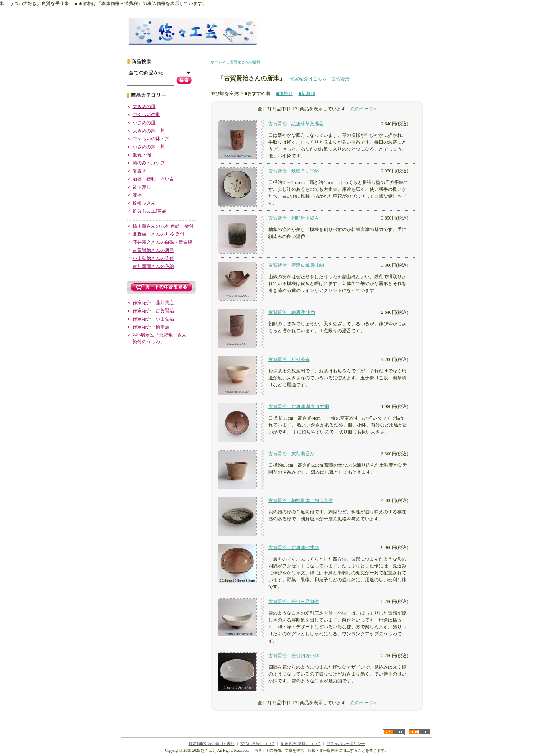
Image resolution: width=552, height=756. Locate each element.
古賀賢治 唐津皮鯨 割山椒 (297, 265)
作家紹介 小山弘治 (153, 319)
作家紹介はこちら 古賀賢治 (320, 79)
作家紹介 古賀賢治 (153, 311)
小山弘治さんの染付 (153, 258)
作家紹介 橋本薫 (151, 327)
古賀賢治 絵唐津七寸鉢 (294, 548)
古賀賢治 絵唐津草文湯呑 (296, 124)
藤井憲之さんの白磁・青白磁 (163, 242)
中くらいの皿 (146, 115)
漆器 (137, 195)
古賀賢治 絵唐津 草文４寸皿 (299, 407)
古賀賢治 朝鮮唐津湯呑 (294, 218)
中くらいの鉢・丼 (151, 139)
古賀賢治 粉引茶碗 (289, 359)
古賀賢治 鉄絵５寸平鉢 (294, 171)
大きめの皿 (144, 107)
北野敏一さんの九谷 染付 (159, 234)
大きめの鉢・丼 (149, 131)
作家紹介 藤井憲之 (153, 303)
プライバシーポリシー (346, 744)
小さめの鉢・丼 (149, 147)
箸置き (140, 171)
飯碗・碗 (142, 155)
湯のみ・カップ (149, 163)
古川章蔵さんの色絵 (153, 266)
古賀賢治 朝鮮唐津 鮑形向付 (301, 500)
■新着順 (307, 93)
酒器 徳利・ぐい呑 (153, 179)
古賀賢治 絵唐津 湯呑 (292, 312)
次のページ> (363, 109)
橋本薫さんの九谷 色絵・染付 (163, 226)
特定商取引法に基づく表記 (212, 744)
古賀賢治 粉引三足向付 (294, 602)
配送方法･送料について (301, 744)
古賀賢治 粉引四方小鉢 (294, 656)
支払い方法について (258, 744)
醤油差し (142, 187)
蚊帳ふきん (144, 203)
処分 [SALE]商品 (150, 211)
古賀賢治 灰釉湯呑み (291, 454)
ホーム (217, 62)
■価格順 (284, 93)
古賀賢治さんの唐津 (153, 250)
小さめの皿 (144, 123)
